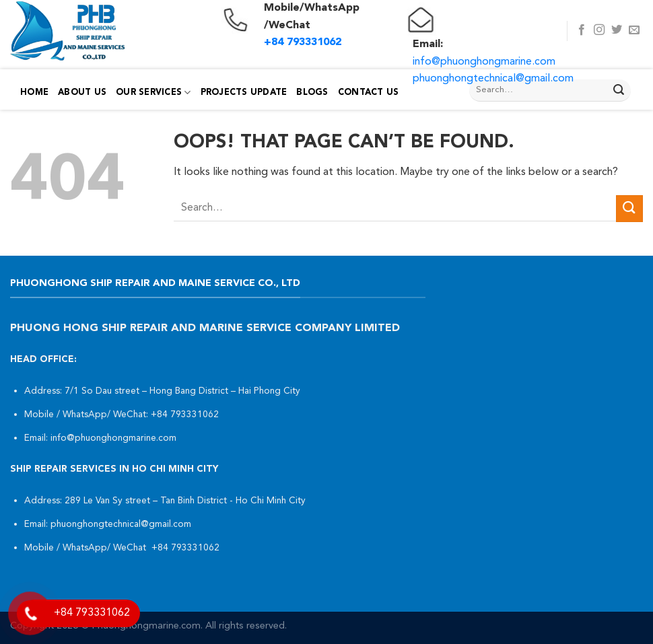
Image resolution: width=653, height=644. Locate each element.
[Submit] (619, 91)
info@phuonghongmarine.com (484, 62)
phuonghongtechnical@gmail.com (493, 79)
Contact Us (369, 93)
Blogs (312, 93)
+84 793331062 (186, 415)
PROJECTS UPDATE (244, 93)
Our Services (153, 93)
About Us (82, 93)
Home (34, 93)
